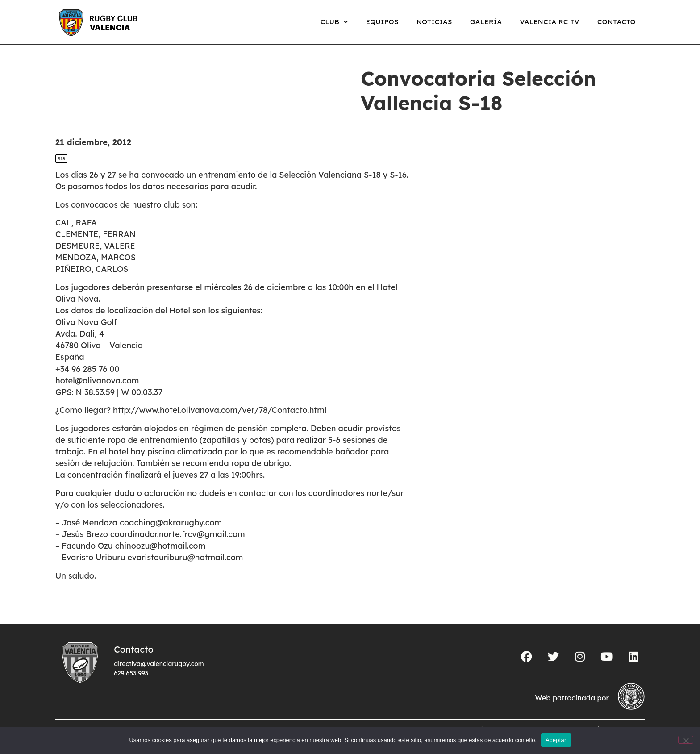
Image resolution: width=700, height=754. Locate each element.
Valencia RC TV (550, 22)
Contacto (617, 22)
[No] (686, 740)
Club (334, 22)
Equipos (382, 22)
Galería (486, 22)
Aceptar (556, 740)
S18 (61, 159)
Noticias (434, 22)
